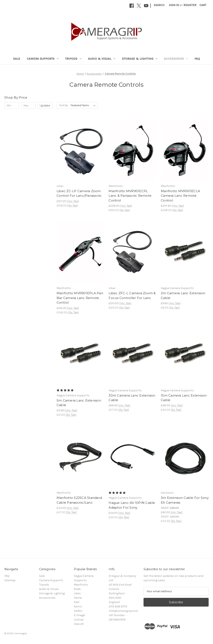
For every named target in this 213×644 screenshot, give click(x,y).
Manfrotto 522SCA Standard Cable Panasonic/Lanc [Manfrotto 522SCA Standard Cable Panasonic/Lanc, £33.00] (79, 500)
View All (79, 624)
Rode (77, 589)
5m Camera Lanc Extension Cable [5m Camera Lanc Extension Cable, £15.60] (79, 403)
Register (190, 5)
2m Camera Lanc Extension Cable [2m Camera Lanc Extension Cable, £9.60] (183, 295)
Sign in (174, 5)
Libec (77, 593)
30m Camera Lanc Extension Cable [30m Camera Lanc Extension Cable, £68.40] (132, 398)
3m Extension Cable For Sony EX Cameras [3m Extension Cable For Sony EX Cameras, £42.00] (185, 500)
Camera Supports (43, 59)
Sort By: (64, 105)
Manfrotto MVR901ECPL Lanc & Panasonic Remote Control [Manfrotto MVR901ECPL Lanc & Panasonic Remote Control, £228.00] (130, 196)
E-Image (79, 615)
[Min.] (12, 105)
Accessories (176, 59)
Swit (77, 602)
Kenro (78, 606)
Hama (78, 598)
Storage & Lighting (140, 59)
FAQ (197, 59)
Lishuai (79, 620)
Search (159, 5)
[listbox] (84, 105)
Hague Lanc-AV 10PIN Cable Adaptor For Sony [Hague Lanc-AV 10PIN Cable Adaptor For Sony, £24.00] (132, 505)
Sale (17, 59)
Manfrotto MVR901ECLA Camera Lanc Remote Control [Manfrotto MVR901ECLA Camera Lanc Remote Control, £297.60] (180, 196)
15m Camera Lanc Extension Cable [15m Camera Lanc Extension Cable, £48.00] (184, 398)
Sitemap (10, 580)
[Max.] (28, 105)
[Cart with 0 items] (203, 5)
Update (45, 105)
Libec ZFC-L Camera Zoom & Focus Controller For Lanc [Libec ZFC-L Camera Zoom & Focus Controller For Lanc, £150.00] (132, 295)
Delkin (78, 611)
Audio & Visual (102, 59)
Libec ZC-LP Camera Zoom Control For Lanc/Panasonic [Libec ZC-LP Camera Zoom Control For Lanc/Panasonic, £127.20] (79, 193)
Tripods (73, 59)
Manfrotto (81, 585)
